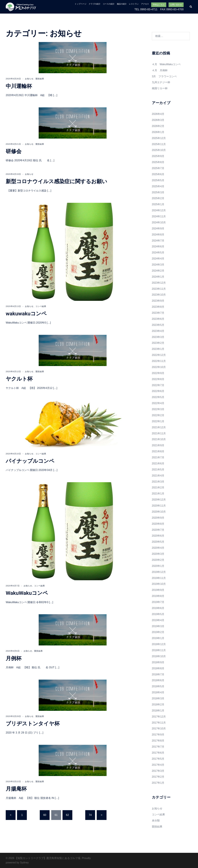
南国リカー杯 (160, 88)
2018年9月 (158, 662)
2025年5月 (158, 180)
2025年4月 (158, 186)
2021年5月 (158, 470)
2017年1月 (158, 783)
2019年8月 (158, 596)
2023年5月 (158, 325)
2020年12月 (159, 500)
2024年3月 (158, 265)
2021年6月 (158, 463)
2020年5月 (158, 542)
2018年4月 (158, 692)
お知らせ (29, 79)
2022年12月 (159, 355)
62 (67, 815)
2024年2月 (158, 271)
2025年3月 (158, 192)
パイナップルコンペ (30, 461)
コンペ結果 (41, 306)
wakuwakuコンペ (26, 314)
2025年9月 (158, 156)
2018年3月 (158, 698)
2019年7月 (158, 602)
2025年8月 (158, 162)
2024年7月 (158, 241)
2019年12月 (159, 572)
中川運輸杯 (19, 86)
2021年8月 (158, 451)
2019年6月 (158, 608)
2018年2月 (158, 705)
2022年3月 (158, 409)
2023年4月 (158, 331)
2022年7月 (158, 385)
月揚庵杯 (16, 789)
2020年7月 (158, 530)
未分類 (156, 821)
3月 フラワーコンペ (164, 76)
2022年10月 (159, 367)
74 (90, 815)
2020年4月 (158, 548)
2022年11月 (159, 361)
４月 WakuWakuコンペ (166, 64)
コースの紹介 (109, 4)
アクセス (145, 4)
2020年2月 (158, 560)
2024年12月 (159, 210)
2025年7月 (158, 168)
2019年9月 (158, 590)
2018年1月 (158, 711)
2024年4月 (158, 259)
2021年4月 (158, 476)
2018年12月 (159, 644)
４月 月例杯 (160, 70)
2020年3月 (158, 554)
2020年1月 (158, 566)
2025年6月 (158, 174)
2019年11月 (159, 578)
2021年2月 (158, 488)
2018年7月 (158, 674)
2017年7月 (158, 747)
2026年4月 (158, 114)
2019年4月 (158, 620)
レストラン (134, 4)
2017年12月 (159, 717)
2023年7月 (158, 313)
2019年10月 (159, 584)
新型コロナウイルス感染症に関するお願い (56, 181)
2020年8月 (158, 524)
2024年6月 (158, 246)
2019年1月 (158, 638)
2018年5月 (158, 686)
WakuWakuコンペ (27, 593)
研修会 (14, 151)
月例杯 (14, 658)
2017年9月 (158, 735)
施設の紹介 (122, 4)
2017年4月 (158, 765)
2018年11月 (159, 650)
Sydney (24, 863)
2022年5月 (158, 397)
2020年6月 (158, 536)
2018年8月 (158, 668)
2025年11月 (159, 144)
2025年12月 (159, 138)
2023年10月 (159, 295)
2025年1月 (158, 204)
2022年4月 (158, 403)
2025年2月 (158, 198)
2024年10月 (159, 222)
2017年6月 (158, 753)
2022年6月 (158, 391)
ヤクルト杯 (19, 379)
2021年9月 (158, 445)
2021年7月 (158, 457)
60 (45, 815)
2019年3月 (158, 626)
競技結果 (40, 79)
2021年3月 (158, 482)
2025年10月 (159, 150)
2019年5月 (158, 614)
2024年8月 (158, 235)
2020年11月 (159, 506)
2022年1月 (158, 421)
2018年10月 (159, 656)
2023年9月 (158, 301)
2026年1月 (158, 132)
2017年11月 (159, 723)
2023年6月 (158, 319)
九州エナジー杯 (161, 82)
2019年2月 (158, 632)
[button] (191, 7)
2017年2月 (158, 777)
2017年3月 (158, 771)
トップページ (81, 4)
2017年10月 (159, 729)
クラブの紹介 (95, 4)
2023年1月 (158, 349)
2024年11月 (159, 216)
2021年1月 (158, 494)
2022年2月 (158, 415)
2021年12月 (159, 427)
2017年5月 (158, 759)
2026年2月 (158, 126)
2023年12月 (159, 283)
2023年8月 (158, 307)
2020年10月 (159, 512)
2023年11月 (159, 289)
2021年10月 (159, 439)
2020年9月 (158, 518)
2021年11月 (159, 433)
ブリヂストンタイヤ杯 (33, 724)
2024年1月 (158, 277)
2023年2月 (158, 343)
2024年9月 (158, 229)
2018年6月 (158, 680)
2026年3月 (158, 120)
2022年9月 (158, 373)
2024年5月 (158, 253)
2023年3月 (158, 337)
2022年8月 (158, 379)
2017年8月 (158, 741)
